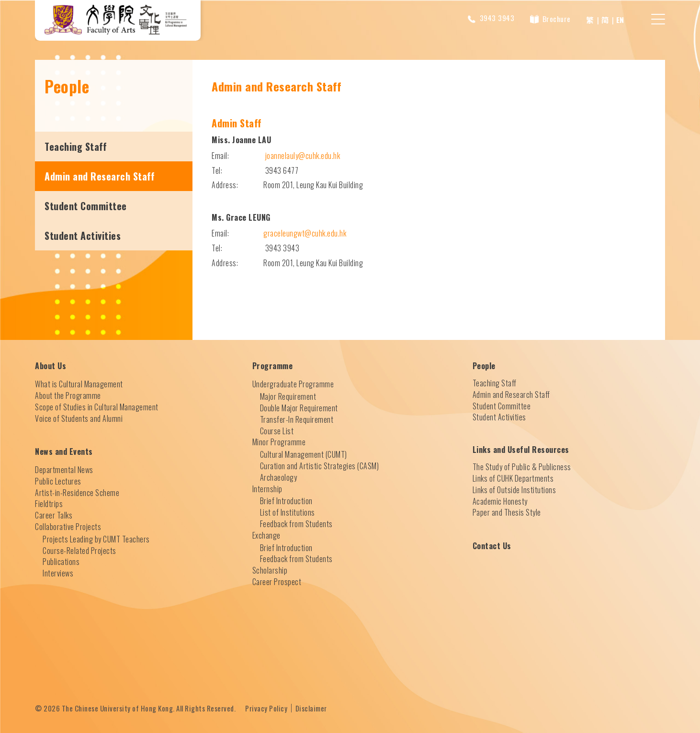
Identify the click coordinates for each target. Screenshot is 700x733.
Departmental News (64, 469)
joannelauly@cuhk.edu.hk (303, 155)
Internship (267, 488)
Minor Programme (279, 442)
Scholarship (270, 570)
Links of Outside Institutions (514, 489)
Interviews (58, 573)
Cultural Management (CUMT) (304, 454)
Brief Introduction (286, 501)
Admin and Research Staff (100, 176)
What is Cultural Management (79, 383)
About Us (51, 366)
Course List (277, 430)
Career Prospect (277, 581)
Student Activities (83, 235)
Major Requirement (288, 396)
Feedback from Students (296, 523)
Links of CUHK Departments (513, 478)
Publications (61, 562)
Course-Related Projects (79, 550)
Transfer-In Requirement (297, 419)
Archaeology (279, 477)
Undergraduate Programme (293, 384)
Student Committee (86, 205)
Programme (273, 366)
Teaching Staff (76, 146)
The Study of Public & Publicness (522, 466)
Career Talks (54, 515)
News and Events (64, 451)
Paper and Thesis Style (507, 512)
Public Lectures (58, 481)
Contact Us (492, 546)
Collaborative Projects (68, 526)
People (484, 366)
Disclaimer (311, 708)
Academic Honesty (500, 501)
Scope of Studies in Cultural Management (97, 406)
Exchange (266, 535)
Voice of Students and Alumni (79, 418)
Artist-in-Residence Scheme (77, 492)
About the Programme (68, 395)
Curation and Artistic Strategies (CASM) (320, 465)
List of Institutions (288, 512)
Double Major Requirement (299, 407)
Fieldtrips (49, 504)
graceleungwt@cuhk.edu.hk (305, 233)
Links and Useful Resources (521, 449)
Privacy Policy (266, 708)
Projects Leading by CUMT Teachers (96, 539)
